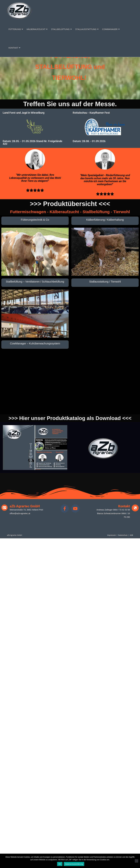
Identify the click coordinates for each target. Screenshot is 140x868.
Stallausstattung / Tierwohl (105, 282)
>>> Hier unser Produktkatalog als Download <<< (70, 418)
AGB (131, 535)
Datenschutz (123, 535)
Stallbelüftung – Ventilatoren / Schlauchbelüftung (35, 282)
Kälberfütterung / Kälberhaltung (105, 220)
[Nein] (136, 861)
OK (60, 864)
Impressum (111, 535)
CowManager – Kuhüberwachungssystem (35, 343)
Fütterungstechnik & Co (35, 220)
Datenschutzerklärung (74, 864)
